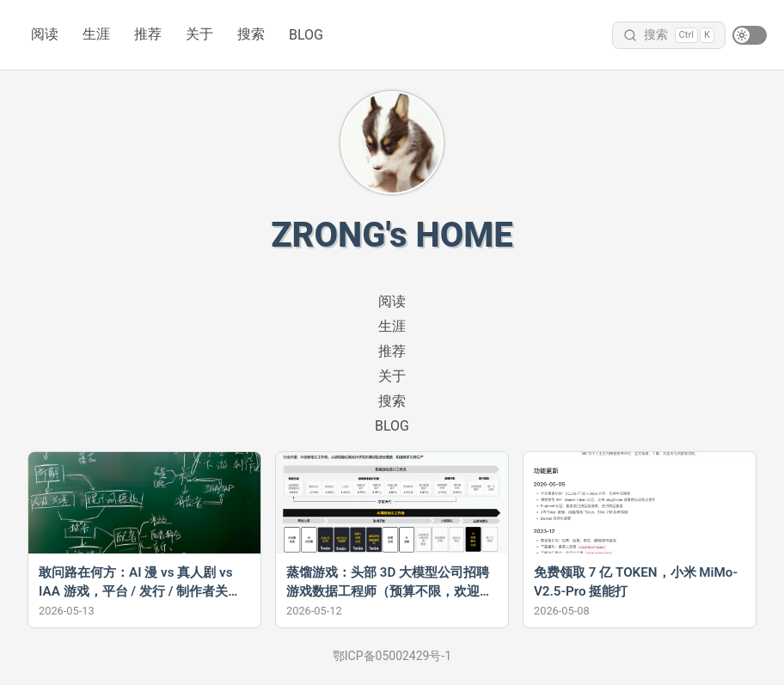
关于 (199, 34)
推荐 (148, 34)
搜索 (251, 34)
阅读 (45, 34)
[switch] (750, 35)
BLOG (306, 35)
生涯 (96, 34)
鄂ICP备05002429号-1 (392, 656)
